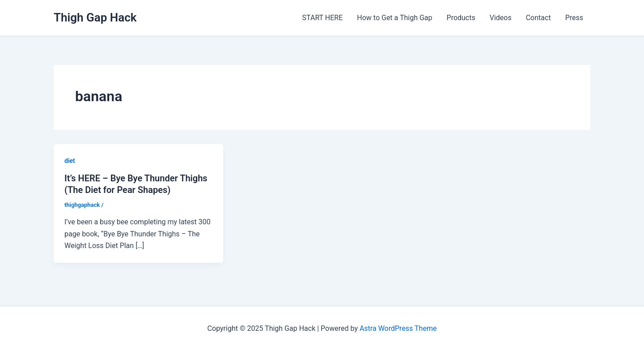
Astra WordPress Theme (398, 328)
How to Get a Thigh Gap (394, 18)
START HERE (323, 18)
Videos (501, 18)
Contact (538, 18)
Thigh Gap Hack (95, 17)
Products (461, 18)
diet (70, 161)
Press (574, 18)
